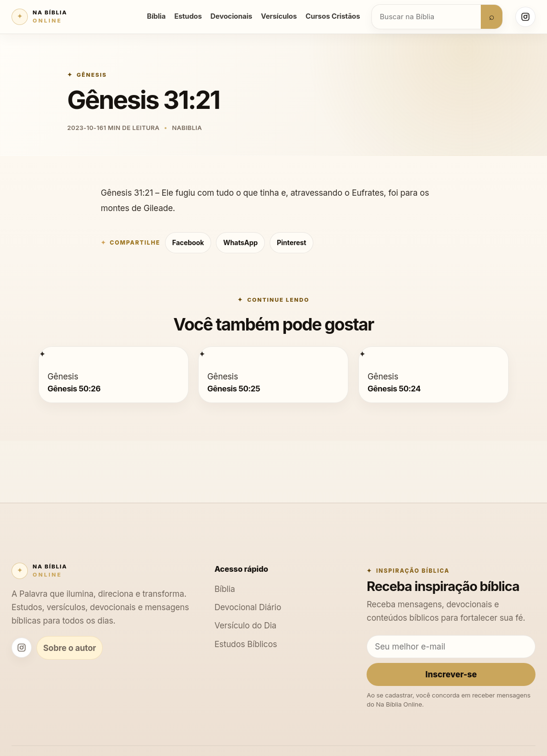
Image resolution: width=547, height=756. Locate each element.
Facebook (188, 242)
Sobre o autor (70, 648)
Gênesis (92, 75)
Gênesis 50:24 (394, 388)
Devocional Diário (248, 607)
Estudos (188, 16)
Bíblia (156, 16)
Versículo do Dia (245, 625)
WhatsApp (240, 242)
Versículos (279, 16)
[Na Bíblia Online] (39, 17)
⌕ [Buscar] (492, 16)
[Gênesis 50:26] (42, 354)
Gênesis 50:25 (234, 388)
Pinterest (291, 242)
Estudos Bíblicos (246, 644)
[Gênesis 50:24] (362, 354)
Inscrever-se (451, 674)
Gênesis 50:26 (74, 388)
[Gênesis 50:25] (202, 354)
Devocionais (232, 16)
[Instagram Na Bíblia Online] (525, 17)
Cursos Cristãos (333, 16)
